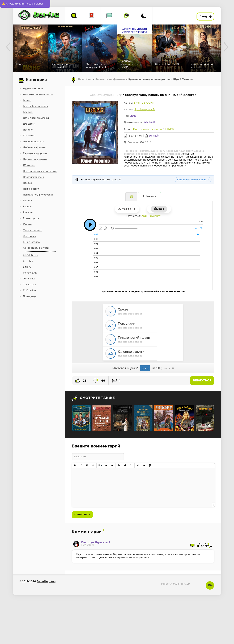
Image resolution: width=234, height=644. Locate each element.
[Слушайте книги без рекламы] (25, 4)
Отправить (82, 515)
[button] (75, 466)
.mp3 (159, 209)
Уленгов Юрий (144, 103)
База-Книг (85, 79)
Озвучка (151, 197)
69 (99, 381)
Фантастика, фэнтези (110, 79)
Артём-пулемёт (145, 109)
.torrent (127, 209)
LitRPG (169, 129)
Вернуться (202, 381)
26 (81, 380)
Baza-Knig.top (46, 582)
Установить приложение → (193, 180)
